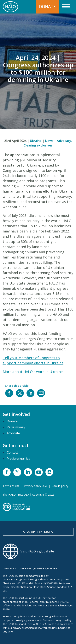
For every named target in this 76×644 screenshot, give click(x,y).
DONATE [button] (47, 7)
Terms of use (11, 486)
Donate (12, 421)
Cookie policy (60, 486)
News (49, 141)
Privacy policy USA (36, 486)
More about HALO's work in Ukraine (33, 372)
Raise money (16, 427)
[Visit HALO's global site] (38, 551)
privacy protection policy (27, 628)
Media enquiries (18, 458)
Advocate (13, 433)
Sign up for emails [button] (38, 532)
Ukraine (36, 141)
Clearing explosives (38, 145)
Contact (12, 452)
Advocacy (64, 141)
